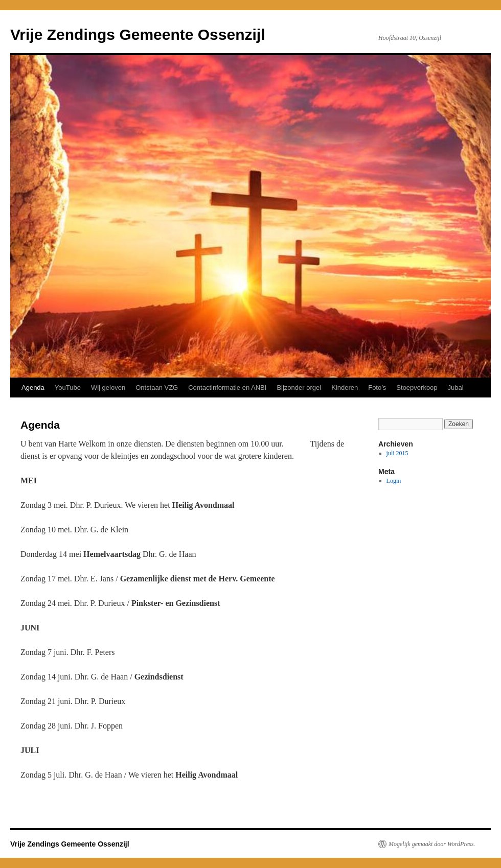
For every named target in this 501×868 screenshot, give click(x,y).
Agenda (33, 388)
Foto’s (377, 388)
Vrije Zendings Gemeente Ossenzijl (138, 34)
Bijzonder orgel (299, 388)
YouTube (68, 388)
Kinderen (345, 388)
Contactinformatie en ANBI (227, 388)
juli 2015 (397, 453)
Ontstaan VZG (157, 388)
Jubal (456, 388)
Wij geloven (108, 388)
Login (394, 481)
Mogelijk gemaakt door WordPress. (432, 844)
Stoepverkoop (417, 388)
